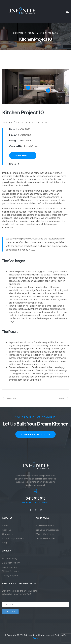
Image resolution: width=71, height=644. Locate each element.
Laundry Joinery (10, 567)
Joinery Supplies (10, 575)
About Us (7, 530)
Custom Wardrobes (46, 538)
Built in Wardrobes (45, 525)
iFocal (36, 638)
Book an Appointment (13, 538)
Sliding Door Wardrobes (48, 530)
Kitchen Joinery (10, 558)
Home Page (18, 33)
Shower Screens (10, 571)
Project (32, 33)
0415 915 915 (36, 498)
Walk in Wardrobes (45, 534)
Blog (4, 542)
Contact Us (8, 534)
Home (5, 525)
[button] (23, 155)
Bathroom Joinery (11, 563)
